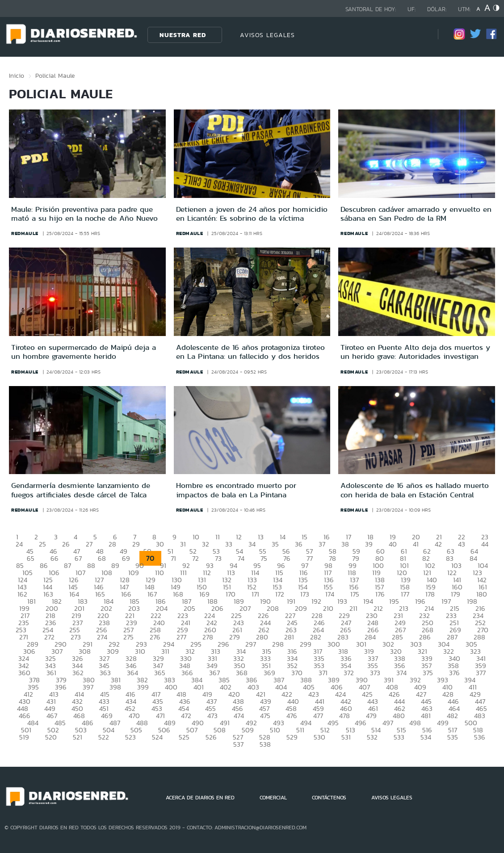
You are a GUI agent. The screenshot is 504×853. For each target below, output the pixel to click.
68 (102, 558)
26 (66, 544)
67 (78, 558)
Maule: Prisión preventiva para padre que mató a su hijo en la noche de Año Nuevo (84, 214)
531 (346, 737)
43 (462, 544)
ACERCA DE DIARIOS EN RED (200, 798)
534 (426, 737)
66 (55, 558)
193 (342, 601)
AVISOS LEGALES (267, 35)
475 (265, 716)
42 (438, 544)
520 (51, 737)
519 (24, 737)
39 (369, 544)
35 (275, 544)
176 (380, 594)
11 (218, 537)
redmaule (25, 233)
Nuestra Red (183, 35)
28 (112, 544)
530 (319, 737)
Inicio (17, 76)
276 (155, 637)
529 (292, 737)
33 (229, 544)
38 (345, 544)
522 (104, 737)
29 (136, 544)
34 (252, 544)
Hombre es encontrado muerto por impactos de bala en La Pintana (236, 490)
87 (67, 565)
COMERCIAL (273, 798)
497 (388, 723)
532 (372, 737)
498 (415, 723)
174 (330, 594)
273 (76, 637)
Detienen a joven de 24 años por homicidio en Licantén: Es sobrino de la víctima (252, 214)
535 (453, 737)
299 (306, 644)
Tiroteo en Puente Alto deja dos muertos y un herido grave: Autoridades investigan (415, 352)
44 (485, 544)
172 (280, 594)
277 (181, 637)
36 (299, 544)
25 (42, 544)
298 (278, 644)
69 (126, 558)
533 (399, 737)
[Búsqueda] (418, 35)
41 (416, 544)
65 (31, 558)
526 (211, 737)
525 (184, 737)
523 (130, 737)
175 (355, 594)
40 (393, 544)
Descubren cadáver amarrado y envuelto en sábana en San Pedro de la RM (416, 214)
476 (292, 716)
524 (157, 737)
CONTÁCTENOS (329, 798)
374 (401, 673)
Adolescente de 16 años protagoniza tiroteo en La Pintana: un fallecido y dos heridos (250, 352)
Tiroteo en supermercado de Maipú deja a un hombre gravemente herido (84, 352)
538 (265, 744)
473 (212, 716)
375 (428, 673)
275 (128, 637)
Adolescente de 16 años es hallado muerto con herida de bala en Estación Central (415, 490)
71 (173, 558)
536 (480, 737)
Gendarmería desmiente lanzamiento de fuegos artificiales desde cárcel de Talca (81, 490)
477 (318, 716)
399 (143, 687)
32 (206, 544)
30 (160, 544)
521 (78, 737)
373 (375, 673)
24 (19, 544)
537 (238, 744)
